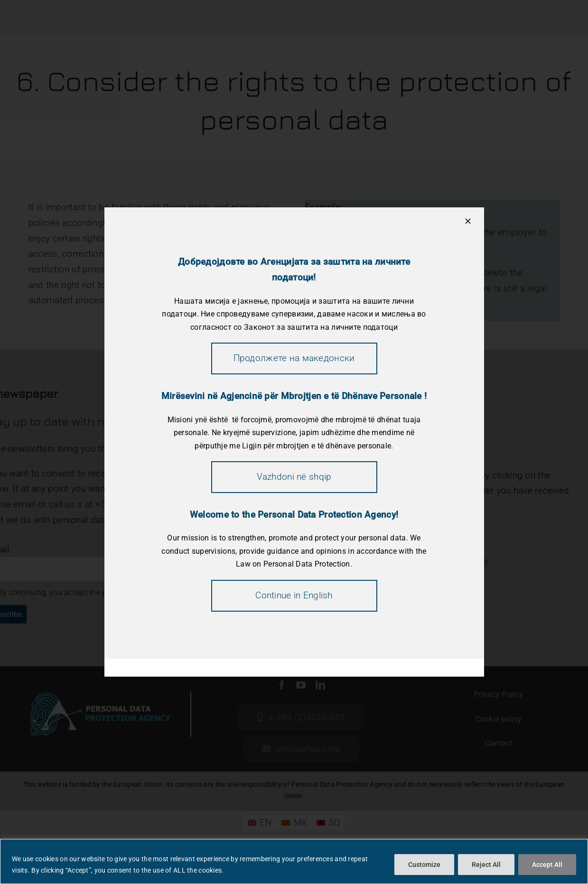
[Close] (468, 221)
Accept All (547, 865)
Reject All (486, 865)
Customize (424, 865)
